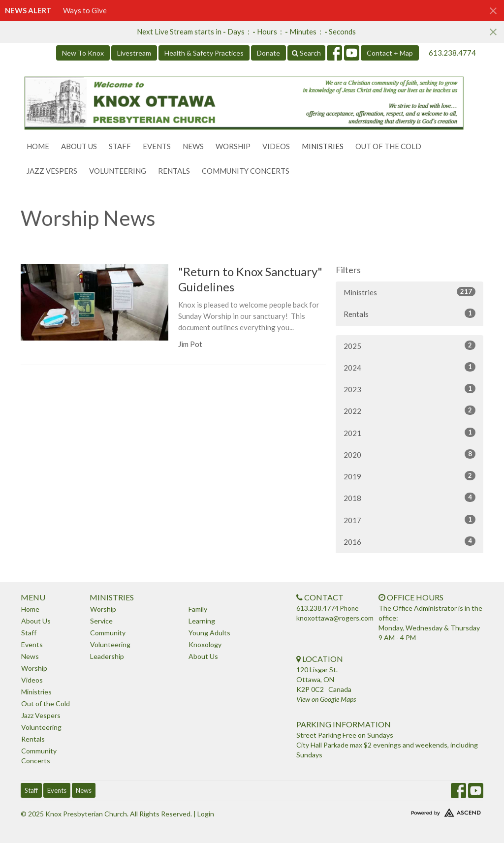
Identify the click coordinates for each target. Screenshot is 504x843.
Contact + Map (390, 53)
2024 (409, 367)
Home (38, 146)
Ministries (323, 146)
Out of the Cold (388, 146)
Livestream (134, 53)
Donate (268, 53)
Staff (120, 146)
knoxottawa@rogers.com (335, 618)
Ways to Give (85, 10)
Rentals (174, 171)
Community (108, 633)
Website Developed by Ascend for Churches (429, 811)
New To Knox (83, 53)
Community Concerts (246, 171)
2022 (409, 410)
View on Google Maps (326, 699)
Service (101, 621)
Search (306, 53)
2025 (409, 345)
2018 (409, 498)
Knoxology (205, 644)
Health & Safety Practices (204, 53)
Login (206, 814)
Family (198, 609)
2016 (409, 541)
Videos (276, 146)
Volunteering (118, 171)
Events (157, 146)
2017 (409, 520)
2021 (409, 433)
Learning (202, 621)
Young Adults (209, 633)
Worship (233, 146)
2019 (409, 476)
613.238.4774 (452, 53)
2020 (409, 454)
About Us (79, 146)
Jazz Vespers (52, 171)
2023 (409, 389)
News (193, 146)
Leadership (107, 656)
